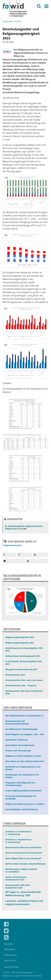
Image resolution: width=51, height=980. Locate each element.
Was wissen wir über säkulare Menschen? (25, 761)
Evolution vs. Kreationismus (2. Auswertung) (18, 841)
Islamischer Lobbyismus (17, 740)
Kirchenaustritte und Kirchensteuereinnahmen (17, 722)
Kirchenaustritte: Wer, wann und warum (24, 680)
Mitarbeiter (10, 949)
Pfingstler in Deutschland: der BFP (21, 669)
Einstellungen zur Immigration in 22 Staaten (22, 776)
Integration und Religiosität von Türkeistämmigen (20, 784)
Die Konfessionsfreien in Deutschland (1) (24, 716)
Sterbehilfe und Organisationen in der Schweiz (23, 768)
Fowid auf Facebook (26, 925)
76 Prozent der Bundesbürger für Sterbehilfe (21, 797)
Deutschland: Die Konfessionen (20, 745)
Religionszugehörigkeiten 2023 (20, 643)
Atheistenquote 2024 (15, 675)
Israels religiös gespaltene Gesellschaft (23, 791)
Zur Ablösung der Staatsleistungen (21, 729)
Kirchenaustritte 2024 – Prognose (21, 685)
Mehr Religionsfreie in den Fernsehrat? (23, 858)
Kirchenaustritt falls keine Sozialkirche (23, 847)
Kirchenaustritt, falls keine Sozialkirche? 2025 (24, 692)
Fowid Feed (26, 938)
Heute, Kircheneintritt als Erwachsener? (24, 853)
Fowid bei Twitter (26, 931)
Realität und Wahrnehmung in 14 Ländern (25, 804)
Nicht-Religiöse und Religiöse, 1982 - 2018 (25, 734)
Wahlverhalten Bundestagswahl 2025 (23, 656)
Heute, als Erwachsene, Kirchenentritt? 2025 (16, 878)
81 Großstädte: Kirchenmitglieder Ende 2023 (24, 663)
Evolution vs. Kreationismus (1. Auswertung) (18, 833)
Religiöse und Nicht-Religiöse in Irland (23, 756)
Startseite (8, 21)
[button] (10, 555)
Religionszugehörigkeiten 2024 (20, 637)
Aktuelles (9, 944)
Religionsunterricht (13, 545)
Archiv (18, 21)
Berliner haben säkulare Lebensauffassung (25, 864)
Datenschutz (10, 955)
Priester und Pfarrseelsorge (18, 751)
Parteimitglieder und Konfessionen (22, 809)
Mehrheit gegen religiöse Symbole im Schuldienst (21, 870)
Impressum (10, 960)
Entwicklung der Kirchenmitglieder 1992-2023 (24, 649)
